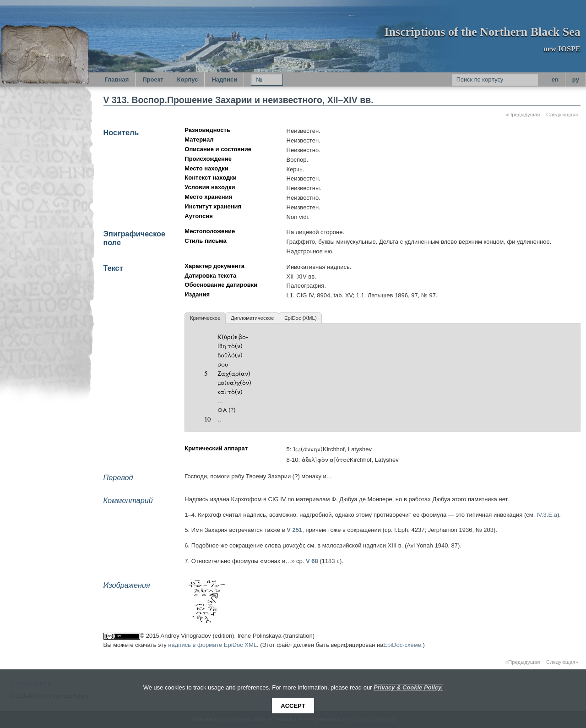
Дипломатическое (252, 318)
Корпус (188, 79)
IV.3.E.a (547, 515)
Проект (153, 79)
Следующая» (562, 115)
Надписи (224, 79)
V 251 (294, 530)
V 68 (312, 561)
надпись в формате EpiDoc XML (212, 645)
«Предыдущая (523, 115)
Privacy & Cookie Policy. (408, 687)
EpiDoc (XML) (301, 318)
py (576, 79)
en (555, 79)
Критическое (205, 318)
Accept (293, 706)
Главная (117, 79)
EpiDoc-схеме (402, 645)
